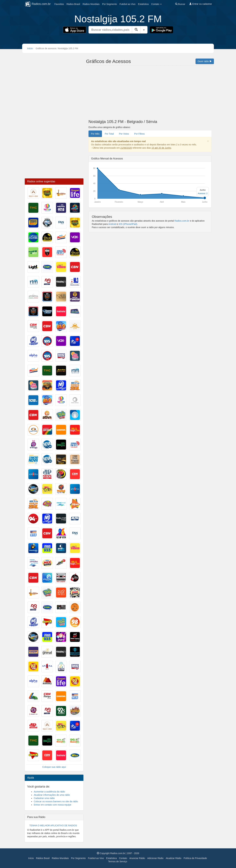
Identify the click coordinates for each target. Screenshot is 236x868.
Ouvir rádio (205, 61)
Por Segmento (78, 858)
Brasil (73, 4)
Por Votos (124, 134)
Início (30, 48)
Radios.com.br (182, 221)
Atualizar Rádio (173, 858)
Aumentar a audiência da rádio (49, 792)
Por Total (109, 134)
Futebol (127, 4)
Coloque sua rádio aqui (54, 767)
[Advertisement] (150, 93)
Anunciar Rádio (137, 858)
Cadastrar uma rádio (44, 798)
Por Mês (95, 134)
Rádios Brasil (43, 858)
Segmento (110, 4)
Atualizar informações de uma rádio (52, 795)
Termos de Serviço (118, 861)
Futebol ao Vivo (96, 858)
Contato (123, 858)
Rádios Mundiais (60, 858)
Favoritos (59, 4)
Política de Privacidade (195, 858)
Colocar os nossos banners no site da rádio (56, 801)
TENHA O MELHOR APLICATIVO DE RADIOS (53, 825)
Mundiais (91, 4)
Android (112, 224)
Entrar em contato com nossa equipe (53, 805)
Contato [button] (156, 4)
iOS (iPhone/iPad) (128, 224)
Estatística (143, 4)
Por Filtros (139, 134)
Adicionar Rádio (155, 858)
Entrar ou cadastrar (201, 4)
